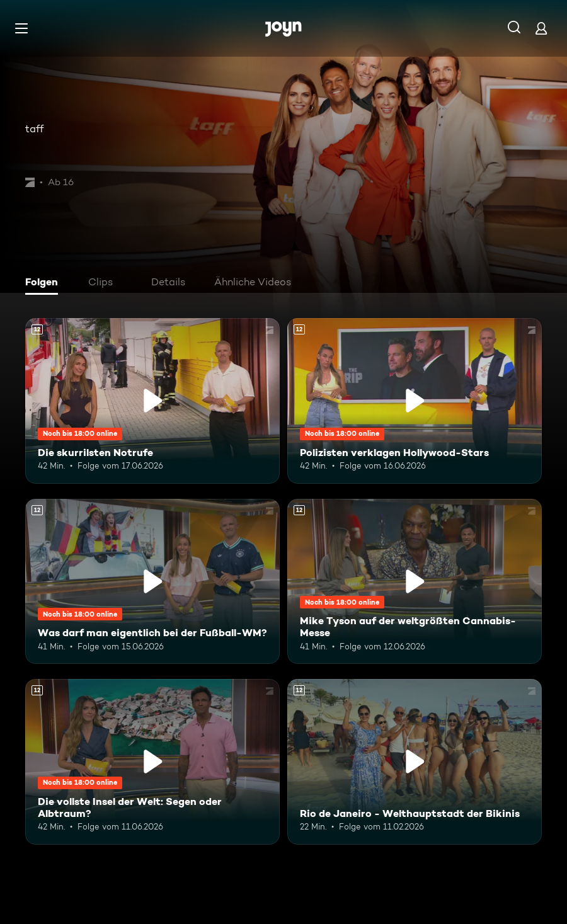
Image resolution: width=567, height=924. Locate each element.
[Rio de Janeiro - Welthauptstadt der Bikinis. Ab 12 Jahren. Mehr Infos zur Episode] (415, 762)
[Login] (541, 28)
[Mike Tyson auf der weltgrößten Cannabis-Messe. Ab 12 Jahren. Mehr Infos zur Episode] (415, 582)
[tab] (45, 283)
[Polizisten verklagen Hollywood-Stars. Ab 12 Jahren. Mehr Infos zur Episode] (415, 401)
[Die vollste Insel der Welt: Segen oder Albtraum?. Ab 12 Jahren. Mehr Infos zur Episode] (152, 762)
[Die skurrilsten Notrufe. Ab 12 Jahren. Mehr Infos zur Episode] (152, 401)
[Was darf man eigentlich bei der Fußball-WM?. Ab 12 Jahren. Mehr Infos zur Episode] (152, 582)
